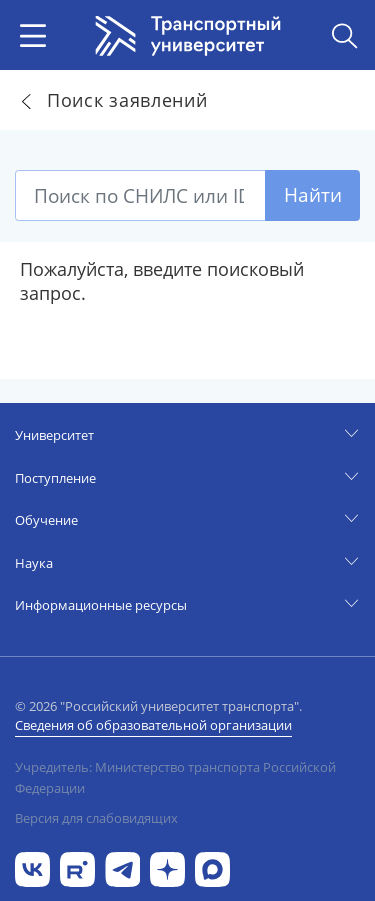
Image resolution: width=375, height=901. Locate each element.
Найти (313, 194)
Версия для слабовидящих (96, 818)
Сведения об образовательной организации (153, 725)
